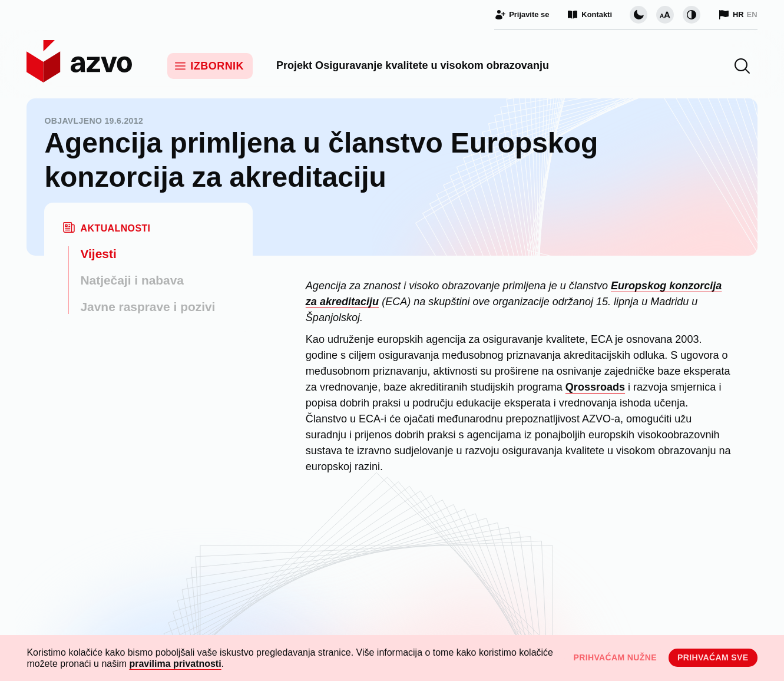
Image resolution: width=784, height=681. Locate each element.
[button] (742, 66)
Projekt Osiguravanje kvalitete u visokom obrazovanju (413, 65)
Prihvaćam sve (713, 657)
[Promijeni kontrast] (692, 15)
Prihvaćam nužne (615, 657)
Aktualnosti (116, 228)
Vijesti (98, 254)
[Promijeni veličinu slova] (665, 15)
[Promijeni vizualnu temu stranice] (639, 15)
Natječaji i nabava (132, 280)
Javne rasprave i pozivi (148, 307)
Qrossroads (595, 387)
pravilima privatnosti (175, 664)
